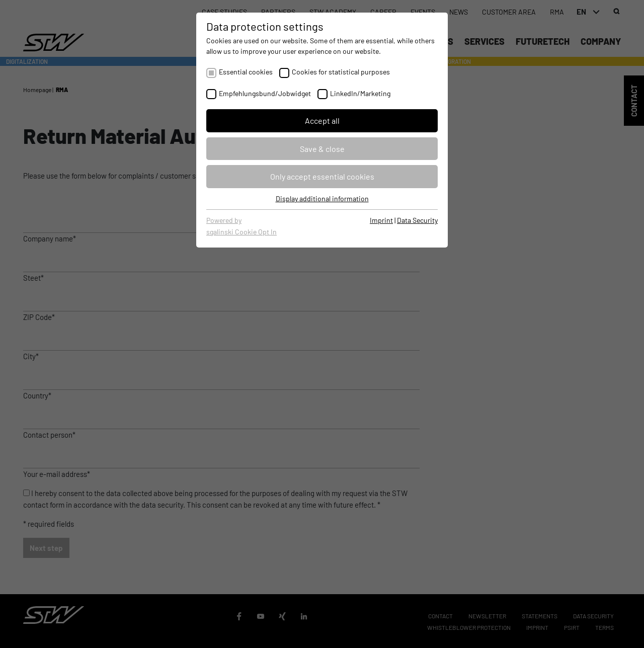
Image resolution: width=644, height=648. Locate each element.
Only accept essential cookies (322, 176)
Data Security (417, 220)
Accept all (322, 120)
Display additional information (322, 198)
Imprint (381, 220)
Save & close (322, 149)
